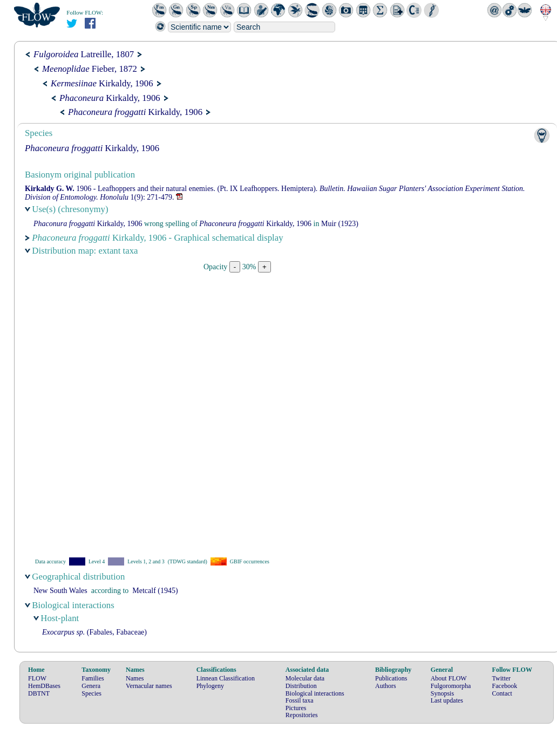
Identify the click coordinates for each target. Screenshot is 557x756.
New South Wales (60, 591)
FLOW (37, 678)
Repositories (302, 715)
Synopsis (442, 693)
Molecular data (305, 678)
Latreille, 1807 (84, 54)
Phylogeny (210, 686)
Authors (386, 686)
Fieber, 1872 (90, 69)
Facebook (505, 686)
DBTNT (39, 693)
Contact (502, 693)
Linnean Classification (226, 678)
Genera (91, 686)
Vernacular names (149, 686)
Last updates (447, 700)
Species (91, 693)
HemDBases (44, 686)
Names (135, 678)
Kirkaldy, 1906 (102, 83)
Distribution (301, 686)
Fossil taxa (300, 700)
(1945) (155, 591)
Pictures (296, 708)
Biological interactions (315, 693)
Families (93, 678)
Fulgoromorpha (451, 686)
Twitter (501, 678)
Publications (391, 678)
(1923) (340, 224)
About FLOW (449, 678)
